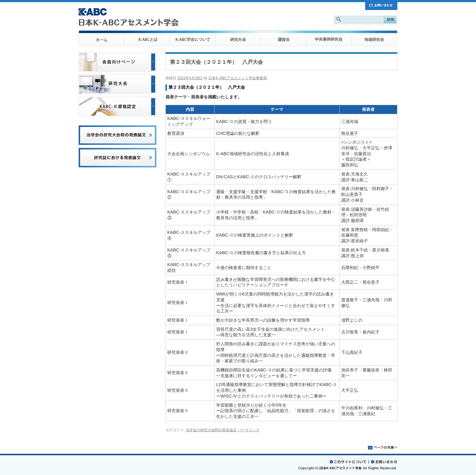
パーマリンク (249, 430)
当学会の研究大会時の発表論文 (211, 430)
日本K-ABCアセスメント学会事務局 (238, 78)
